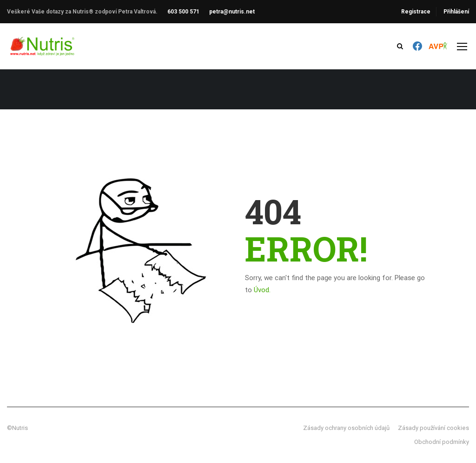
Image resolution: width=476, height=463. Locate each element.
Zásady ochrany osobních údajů (346, 428)
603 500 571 (183, 12)
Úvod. (262, 290)
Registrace (416, 12)
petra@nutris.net (232, 12)
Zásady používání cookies (433, 428)
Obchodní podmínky (442, 442)
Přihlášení (456, 12)
